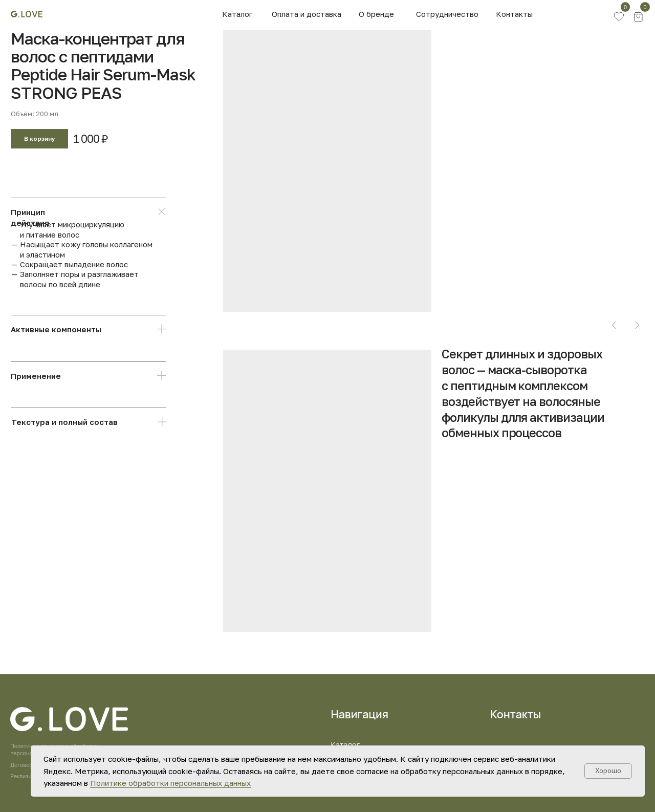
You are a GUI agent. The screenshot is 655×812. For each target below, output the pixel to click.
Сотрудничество (447, 14)
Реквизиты (24, 776)
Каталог (237, 14)
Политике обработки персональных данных (170, 783)
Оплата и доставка (307, 14)
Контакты (514, 14)
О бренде (376, 14)
